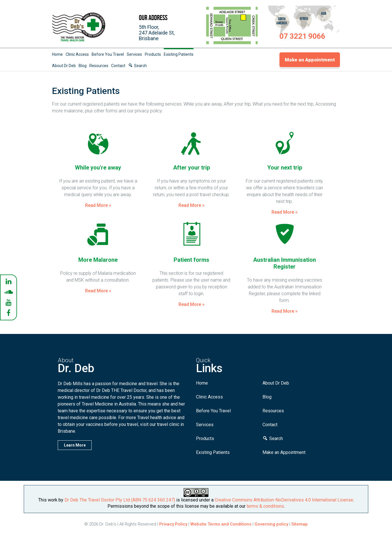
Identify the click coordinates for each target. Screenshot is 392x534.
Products (153, 54)
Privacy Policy (173, 524)
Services (134, 54)
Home (57, 54)
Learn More (75, 445)
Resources (99, 66)
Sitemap (300, 524)
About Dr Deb (64, 66)
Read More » (98, 205)
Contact (118, 66)
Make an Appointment (310, 60)
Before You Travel (108, 54)
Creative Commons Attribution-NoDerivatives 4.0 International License (284, 500)
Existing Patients (179, 54)
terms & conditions (265, 506)
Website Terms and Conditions (221, 524)
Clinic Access (77, 54)
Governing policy (272, 524)
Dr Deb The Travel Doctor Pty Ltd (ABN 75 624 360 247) (120, 500)
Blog (83, 66)
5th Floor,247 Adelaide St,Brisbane (157, 33)
